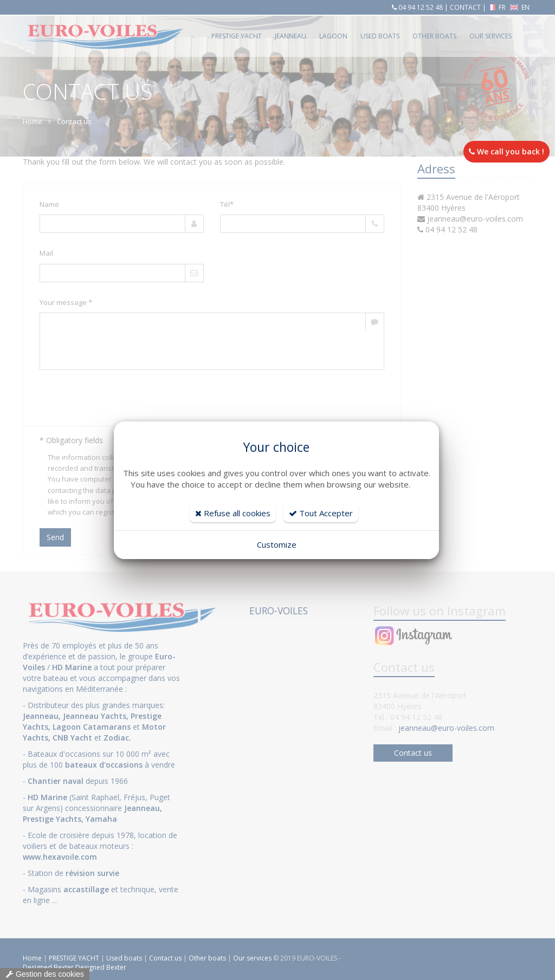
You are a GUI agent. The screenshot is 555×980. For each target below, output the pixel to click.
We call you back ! (506, 151)
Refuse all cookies (233, 513)
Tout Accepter (321, 513)
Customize (277, 544)
